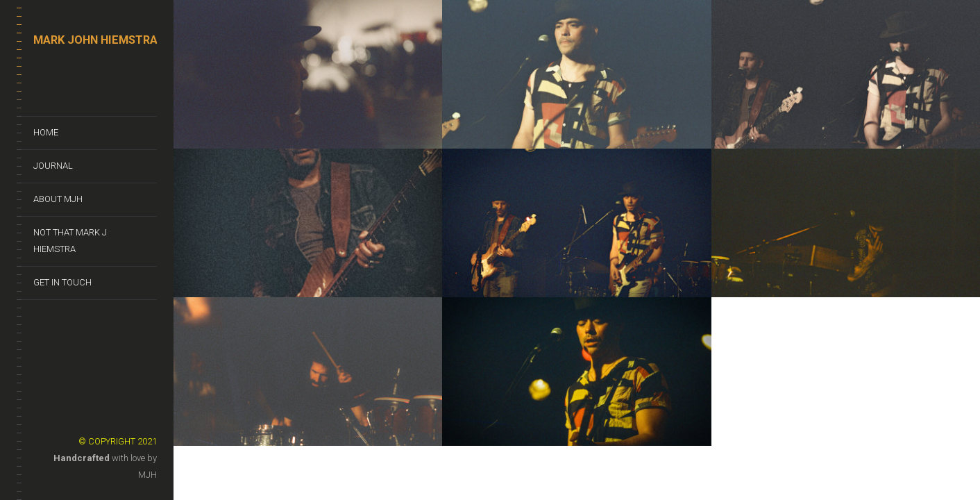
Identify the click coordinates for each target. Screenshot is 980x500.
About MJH (58, 199)
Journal (53, 166)
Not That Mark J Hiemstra (70, 241)
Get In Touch (62, 282)
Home (46, 132)
